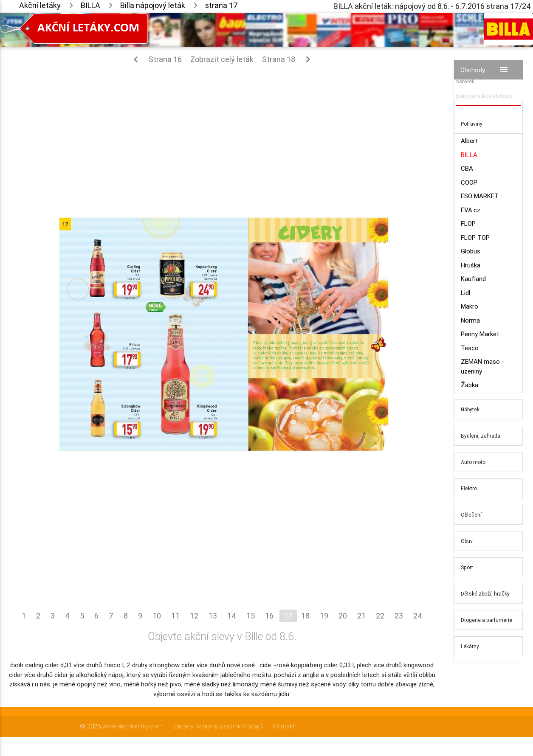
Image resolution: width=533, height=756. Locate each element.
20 (343, 616)
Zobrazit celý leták (222, 59)
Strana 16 (156, 59)
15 (251, 616)
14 (232, 616)
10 (157, 616)
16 (269, 616)
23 (399, 616)
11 (175, 616)
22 (380, 616)
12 (194, 616)
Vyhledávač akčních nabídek (480, 77)
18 (305, 616)
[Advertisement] (222, 132)
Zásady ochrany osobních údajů (218, 726)
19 (324, 616)
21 (361, 616)
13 (213, 616)
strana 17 (221, 5)
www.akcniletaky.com (133, 726)
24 (418, 616)
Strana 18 (288, 59)
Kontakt (284, 726)
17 (288, 616)
